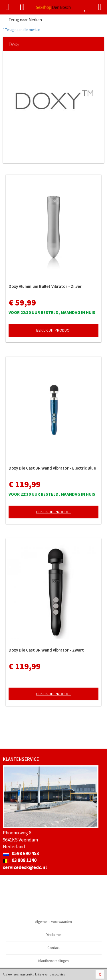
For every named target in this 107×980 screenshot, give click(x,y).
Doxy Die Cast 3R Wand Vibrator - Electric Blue (52, 468)
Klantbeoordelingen (53, 961)
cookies (60, 974)
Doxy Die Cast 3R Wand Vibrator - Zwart (46, 650)
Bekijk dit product (54, 330)
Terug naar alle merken (22, 30)
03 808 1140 (20, 860)
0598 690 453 (21, 853)
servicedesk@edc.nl (25, 867)
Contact (54, 948)
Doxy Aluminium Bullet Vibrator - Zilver (45, 286)
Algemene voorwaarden (53, 922)
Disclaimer (54, 935)
